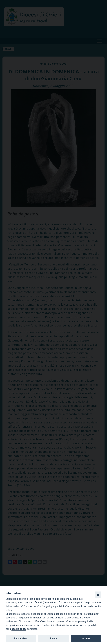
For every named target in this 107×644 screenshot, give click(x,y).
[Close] (98, 595)
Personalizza (21, 638)
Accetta (86, 638)
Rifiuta (53, 638)
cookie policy (19, 629)
